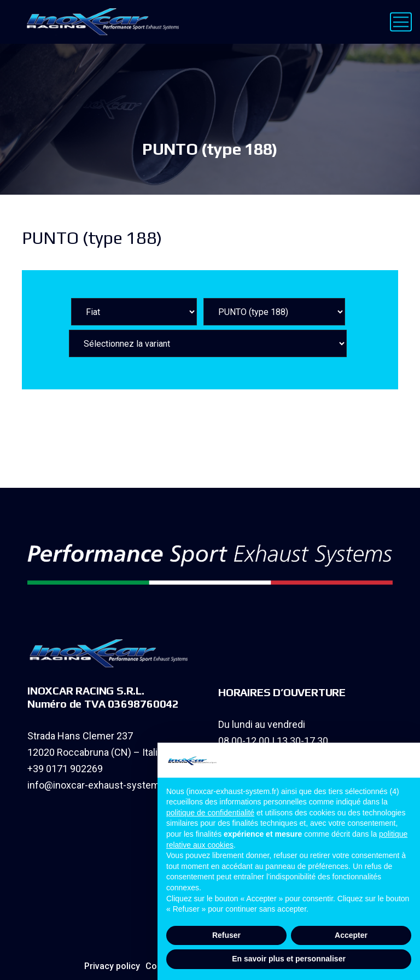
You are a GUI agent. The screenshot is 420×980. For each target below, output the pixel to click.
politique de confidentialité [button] (210, 813)
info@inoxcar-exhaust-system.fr (98, 785)
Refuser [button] (226, 935)
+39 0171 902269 (65, 769)
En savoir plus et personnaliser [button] (289, 959)
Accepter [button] (351, 935)
